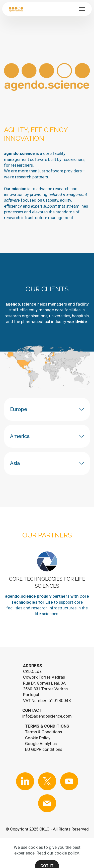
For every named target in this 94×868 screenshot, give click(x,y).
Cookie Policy (38, 738)
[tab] (47, 409)
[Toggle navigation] (82, 9)
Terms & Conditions (43, 732)
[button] (47, 409)
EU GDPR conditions (44, 749)
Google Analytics (41, 744)
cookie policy (67, 864)
